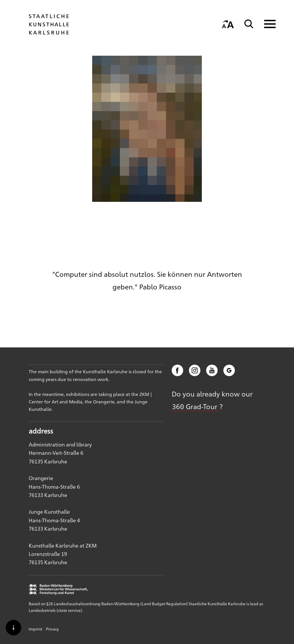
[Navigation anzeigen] (266, 24)
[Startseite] (49, 32)
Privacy (52, 629)
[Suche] (249, 24)
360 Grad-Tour (196, 406)
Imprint (35, 629)
